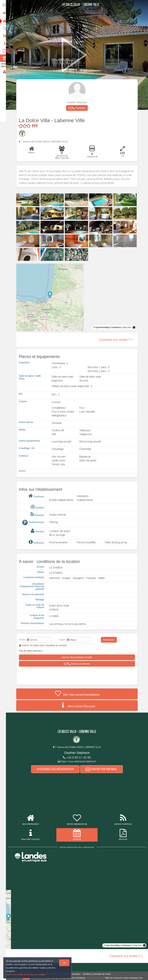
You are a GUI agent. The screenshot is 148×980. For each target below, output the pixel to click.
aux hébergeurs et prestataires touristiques (68, 978)
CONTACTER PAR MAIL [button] (103, 769)
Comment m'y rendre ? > (117, 340)
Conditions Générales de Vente (98, 974)
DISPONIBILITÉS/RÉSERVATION (57, 769)
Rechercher (111, 640)
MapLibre (129, 327)
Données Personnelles (72, 974)
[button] (78, 108)
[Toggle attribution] (136, 327)
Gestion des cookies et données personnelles (26, 974)
